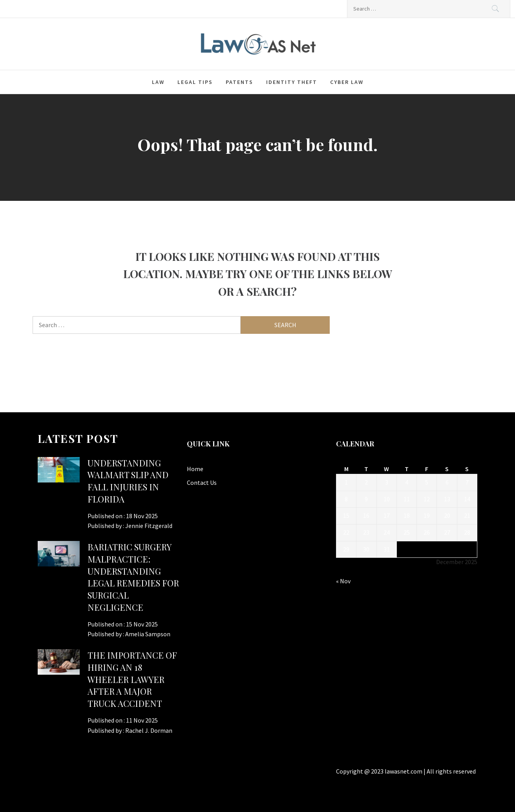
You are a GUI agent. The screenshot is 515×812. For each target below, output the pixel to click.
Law (158, 82)
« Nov (343, 581)
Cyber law (347, 82)
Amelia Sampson (148, 634)
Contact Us (202, 482)
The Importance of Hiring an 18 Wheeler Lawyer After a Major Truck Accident (132, 679)
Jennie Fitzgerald (149, 526)
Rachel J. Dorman (149, 730)
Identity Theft (292, 82)
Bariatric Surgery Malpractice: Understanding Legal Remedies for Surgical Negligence (133, 577)
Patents (239, 82)
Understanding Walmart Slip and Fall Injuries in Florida (128, 481)
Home (195, 469)
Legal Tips (195, 82)
